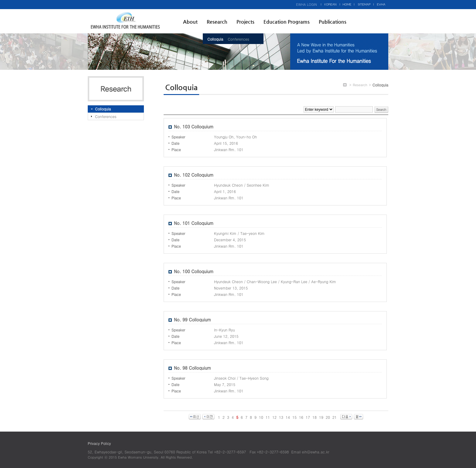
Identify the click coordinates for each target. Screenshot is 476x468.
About (190, 22)
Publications (333, 22)
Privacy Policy (99, 443)
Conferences (238, 39)
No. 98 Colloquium (192, 368)
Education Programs (287, 22)
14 (288, 417)
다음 (346, 417)
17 (308, 417)
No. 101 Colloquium (194, 223)
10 (261, 417)
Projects (245, 22)
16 (301, 417)
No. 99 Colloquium (192, 320)
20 (328, 417)
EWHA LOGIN (306, 4)
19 (321, 417)
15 (294, 417)
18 (314, 417)
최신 (195, 417)
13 (281, 417)
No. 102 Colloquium (194, 175)
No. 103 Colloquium (194, 127)
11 (268, 417)
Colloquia (215, 39)
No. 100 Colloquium (194, 271)
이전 (208, 417)
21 (335, 417)
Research (217, 22)
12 (274, 417)
